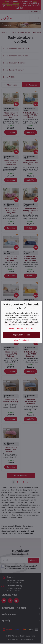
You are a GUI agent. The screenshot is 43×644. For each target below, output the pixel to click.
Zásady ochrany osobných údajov (22, 328)
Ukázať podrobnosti (21, 340)
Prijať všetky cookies (22, 335)
